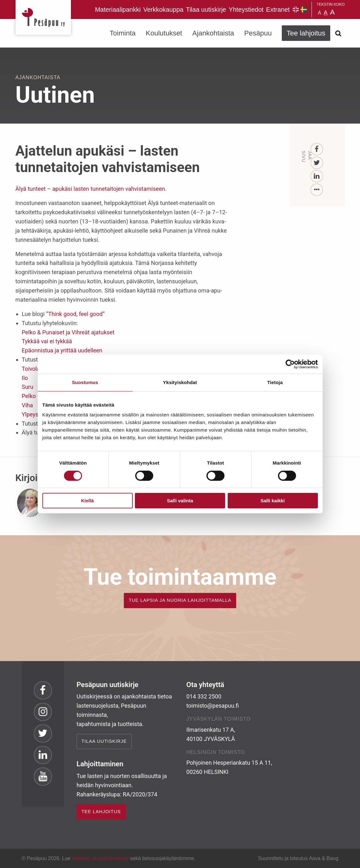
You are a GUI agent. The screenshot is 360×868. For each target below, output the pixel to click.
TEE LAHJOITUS (101, 812)
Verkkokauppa (163, 10)
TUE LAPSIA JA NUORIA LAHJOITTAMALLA (180, 600)
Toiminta (123, 33)
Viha (28, 405)
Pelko (29, 396)
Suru (28, 387)
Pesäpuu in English (296, 10)
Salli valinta (180, 501)
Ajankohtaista (213, 33)
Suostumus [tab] (85, 382)
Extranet (278, 10)
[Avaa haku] (338, 33)
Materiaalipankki (118, 10)
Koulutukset (164, 33)
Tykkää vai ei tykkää (47, 341)
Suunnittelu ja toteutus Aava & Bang (298, 858)
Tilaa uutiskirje (206, 10)
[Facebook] (317, 149)
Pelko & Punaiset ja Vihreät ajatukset (68, 332)
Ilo (25, 378)
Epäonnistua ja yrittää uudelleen (62, 350)
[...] (317, 190)
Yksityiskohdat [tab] (180, 382)
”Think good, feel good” (75, 314)
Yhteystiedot (246, 10)
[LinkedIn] (317, 176)
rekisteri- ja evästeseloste (100, 858)
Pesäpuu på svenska (304, 10)
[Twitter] (317, 163)
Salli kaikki (273, 501)
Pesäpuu (43, 17)
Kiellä (87, 501)
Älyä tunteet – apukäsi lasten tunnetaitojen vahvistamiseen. (91, 189)
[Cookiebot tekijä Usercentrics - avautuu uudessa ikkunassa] (290, 364)
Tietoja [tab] (275, 382)
